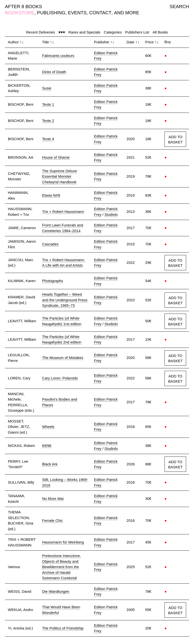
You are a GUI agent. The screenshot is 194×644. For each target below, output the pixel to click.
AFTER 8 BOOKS (23, 7)
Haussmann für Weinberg (63, 542)
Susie (47, 88)
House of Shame (56, 157)
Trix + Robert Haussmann (63, 212)
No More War (53, 499)
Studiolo (111, 214)
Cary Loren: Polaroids (60, 378)
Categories (113, 32)
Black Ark (50, 464)
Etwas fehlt (51, 195)
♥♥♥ (62, 32)
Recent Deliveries (41, 32)
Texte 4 (48, 139)
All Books (160, 32)
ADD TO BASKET (175, 139)
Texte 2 (48, 121)
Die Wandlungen (56, 591)
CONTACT (100, 13)
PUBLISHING (51, 13)
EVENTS (77, 13)
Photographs (52, 281)
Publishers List (137, 32)
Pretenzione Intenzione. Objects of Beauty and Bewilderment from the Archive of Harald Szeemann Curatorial (61, 567)
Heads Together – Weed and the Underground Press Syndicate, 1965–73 (65, 300)
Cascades (50, 244)
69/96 (47, 446)
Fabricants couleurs (58, 56)
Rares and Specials (84, 32)
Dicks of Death (54, 72)
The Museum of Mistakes (63, 358)
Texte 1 (48, 104)
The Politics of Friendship (63, 628)
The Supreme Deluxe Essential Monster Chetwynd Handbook (60, 176)
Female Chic (52, 520)
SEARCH (179, 7)
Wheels (48, 427)
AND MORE (127, 13)
